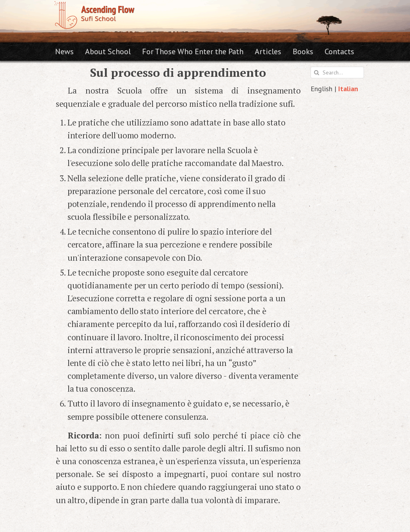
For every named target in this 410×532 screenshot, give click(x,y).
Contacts (339, 51)
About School (108, 51)
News (64, 51)
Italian (348, 89)
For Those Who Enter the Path (193, 51)
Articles (268, 51)
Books (303, 51)
